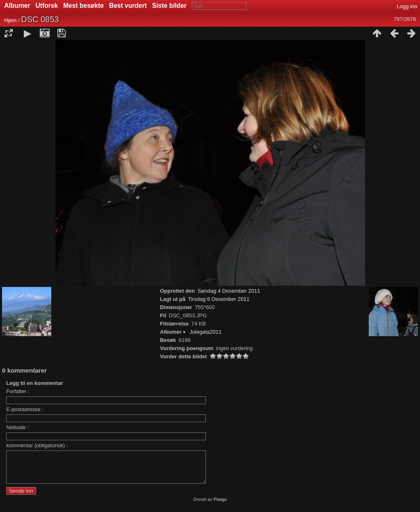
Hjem (10, 20)
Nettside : (17, 427)
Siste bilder (169, 6)
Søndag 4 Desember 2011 (229, 291)
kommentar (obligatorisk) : (37, 445)
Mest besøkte (83, 6)
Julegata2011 (205, 332)
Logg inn (407, 6)
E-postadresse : (25, 409)
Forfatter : (18, 391)
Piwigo (220, 505)
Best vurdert (128, 6)
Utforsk (47, 6)
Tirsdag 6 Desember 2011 (219, 299)
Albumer (17, 6)
